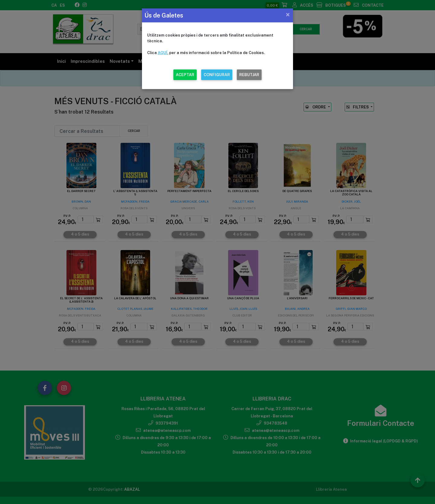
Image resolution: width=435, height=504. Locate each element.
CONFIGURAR (217, 75)
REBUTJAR (249, 75)
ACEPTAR (185, 75)
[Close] (288, 14)
